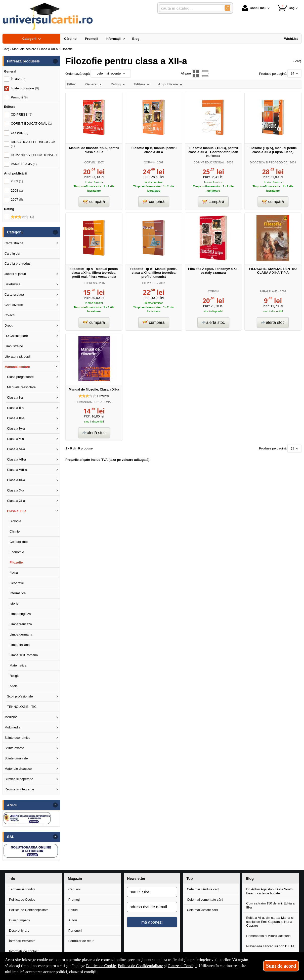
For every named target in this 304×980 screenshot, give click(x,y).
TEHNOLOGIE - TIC (22, 707)
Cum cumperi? (20, 920)
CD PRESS (90, 283)
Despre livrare (19, 931)
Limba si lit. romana (24, 655)
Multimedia (12, 727)
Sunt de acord (281, 966)
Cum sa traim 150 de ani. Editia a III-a (270, 905)
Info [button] (12, 879)
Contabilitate (19, 542)
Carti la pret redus (17, 264)
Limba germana (21, 634)
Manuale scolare (17, 367)
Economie (17, 552)
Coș (286, 8)
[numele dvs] (152, 892)
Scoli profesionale (20, 696)
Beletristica (13, 284)
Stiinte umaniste (16, 758)
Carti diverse (14, 305)
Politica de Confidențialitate (29, 910)
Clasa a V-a (15, 439)
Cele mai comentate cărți (205, 900)
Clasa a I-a (15, 397)
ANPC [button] (12, 805)
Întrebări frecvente (22, 941)
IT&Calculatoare (16, 336)
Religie (15, 676)
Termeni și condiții (22, 889)
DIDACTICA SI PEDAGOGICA (269, 162)
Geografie (17, 583)
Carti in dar (13, 253)
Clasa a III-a (16, 418)
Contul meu (254, 8)
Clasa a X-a (16, 490)
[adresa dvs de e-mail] (152, 907)
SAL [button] (11, 837)
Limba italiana (20, 645)
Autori (73, 920)
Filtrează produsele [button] (23, 61)
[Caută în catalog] (227, 8)
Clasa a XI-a (16, 501)
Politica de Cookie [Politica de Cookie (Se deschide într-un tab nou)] (101, 966)
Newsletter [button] (136, 879)
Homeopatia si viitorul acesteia (268, 936)
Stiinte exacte (14, 748)
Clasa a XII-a (17, 511)
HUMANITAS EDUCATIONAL (94, 402)
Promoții (74, 900)
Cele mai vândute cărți (203, 889)
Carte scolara (14, 294)
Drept (9, 325)
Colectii (10, 315)
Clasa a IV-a (16, 428)
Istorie (14, 603)
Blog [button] (250, 879)
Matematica (18, 665)
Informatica (18, 593)
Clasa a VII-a (16, 459)
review (103, 396)
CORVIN (90, 162)
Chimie (15, 531)
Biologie (15, 521)
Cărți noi (74, 889)
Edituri (73, 910)
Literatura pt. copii (17, 356)
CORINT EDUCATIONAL (209, 162)
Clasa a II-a (15, 408)
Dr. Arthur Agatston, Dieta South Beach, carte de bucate (269, 891)
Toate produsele (25, 88)
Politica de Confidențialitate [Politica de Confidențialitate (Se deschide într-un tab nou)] (141, 966)
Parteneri (75, 931)
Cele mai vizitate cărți (202, 910)
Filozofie (16, 562)
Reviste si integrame (19, 789)
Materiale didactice (18, 769)
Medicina (11, 717)
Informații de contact (24, 951)
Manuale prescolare (21, 387)
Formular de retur (81, 941)
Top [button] (189, 879)
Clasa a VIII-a (17, 470)
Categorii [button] (15, 232)
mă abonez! (152, 922)
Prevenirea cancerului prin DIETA (270, 946)
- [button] (55, 61)
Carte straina (14, 243)
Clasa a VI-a (16, 449)
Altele (14, 686)
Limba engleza (20, 614)
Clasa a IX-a (16, 480)
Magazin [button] (75, 879)
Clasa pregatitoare (20, 377)
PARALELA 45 (269, 291)
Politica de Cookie (22, 900)
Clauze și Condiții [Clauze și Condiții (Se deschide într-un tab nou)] (182, 966)
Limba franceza (21, 624)
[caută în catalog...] (190, 8)
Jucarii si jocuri (15, 274)
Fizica (14, 573)
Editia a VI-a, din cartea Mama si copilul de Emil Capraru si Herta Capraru (270, 922)
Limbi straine (14, 346)
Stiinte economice (17, 738)
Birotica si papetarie (19, 779)
